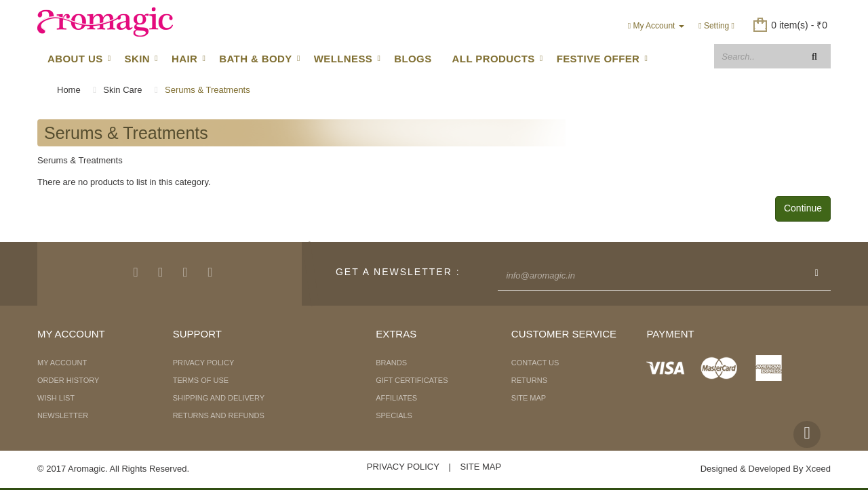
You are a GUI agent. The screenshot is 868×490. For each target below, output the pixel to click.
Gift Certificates (412, 380)
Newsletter (63, 415)
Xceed (818, 469)
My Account (62, 363)
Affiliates (396, 398)
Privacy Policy (204, 363)
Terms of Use (201, 380)
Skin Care (122, 90)
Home (69, 90)
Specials (394, 415)
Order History (68, 380)
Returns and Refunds (219, 415)
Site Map (529, 398)
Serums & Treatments (208, 90)
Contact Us (535, 363)
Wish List (56, 398)
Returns (529, 380)
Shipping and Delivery (219, 398)
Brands (391, 363)
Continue (803, 208)
